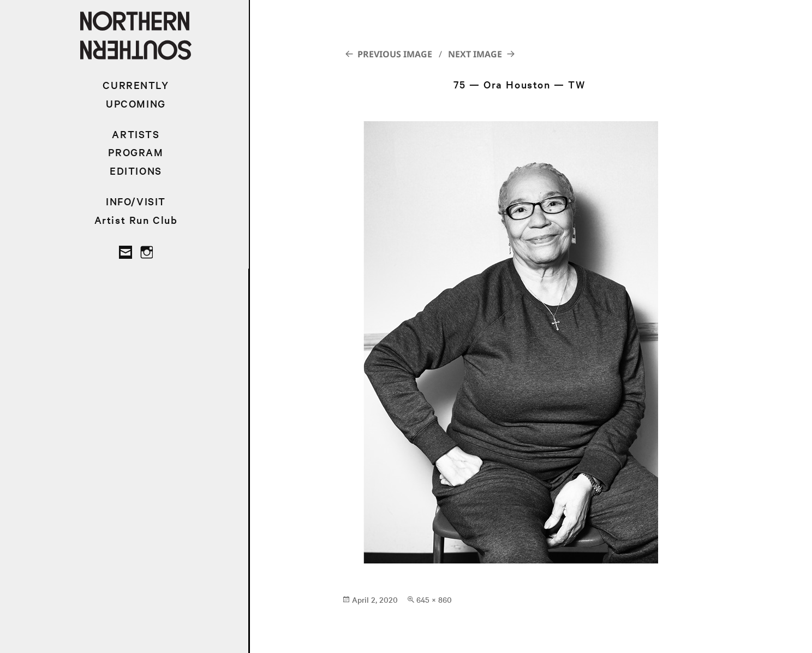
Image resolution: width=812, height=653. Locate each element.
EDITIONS (136, 171)
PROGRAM (136, 152)
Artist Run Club (136, 220)
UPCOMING (136, 103)
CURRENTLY (136, 85)
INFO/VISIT (136, 201)
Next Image (475, 54)
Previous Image (395, 54)
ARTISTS (136, 134)
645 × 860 (434, 599)
